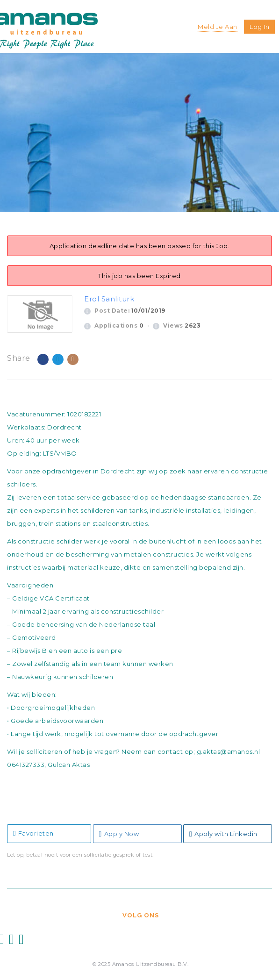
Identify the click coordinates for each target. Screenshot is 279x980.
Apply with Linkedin (223, 834)
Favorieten (33, 833)
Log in (259, 27)
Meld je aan (218, 27)
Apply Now (119, 834)
